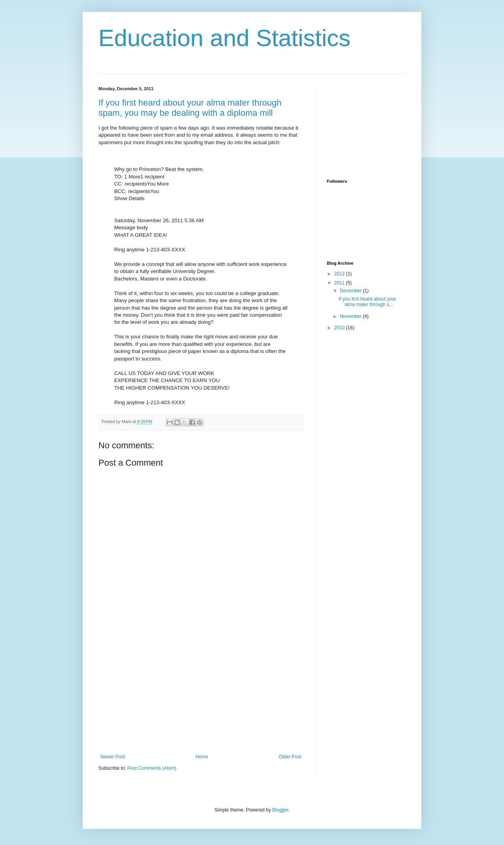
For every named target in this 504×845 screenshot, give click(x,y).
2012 (340, 274)
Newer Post (113, 757)
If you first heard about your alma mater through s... (367, 302)
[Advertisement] (201, 695)
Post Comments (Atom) (152, 768)
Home (202, 757)
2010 (340, 328)
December (351, 291)
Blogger (280, 810)
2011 (340, 283)
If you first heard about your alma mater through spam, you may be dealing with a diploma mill (190, 108)
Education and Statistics (224, 38)
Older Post (290, 757)
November (351, 316)
